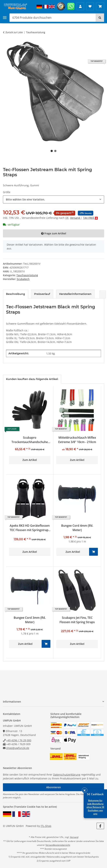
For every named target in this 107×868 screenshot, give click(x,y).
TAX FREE (89, 218)
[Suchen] (100, 18)
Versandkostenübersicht (58, 845)
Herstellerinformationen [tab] (75, 294)
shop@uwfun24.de (18, 748)
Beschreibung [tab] (16, 294)
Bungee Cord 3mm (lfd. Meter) (30, 620)
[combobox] (53, 199)
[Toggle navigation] (5, 18)
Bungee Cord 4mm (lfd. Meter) (77, 528)
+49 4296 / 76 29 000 (19, 740)
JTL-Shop (46, 826)
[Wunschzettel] (90, 6)
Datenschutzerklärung (67, 775)
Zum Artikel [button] (30, 460)
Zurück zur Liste (14, 32)
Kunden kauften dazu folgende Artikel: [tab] (32, 379)
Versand (76, 218)
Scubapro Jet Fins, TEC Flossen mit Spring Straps (77, 620)
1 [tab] (52, 151)
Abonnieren (53, 787)
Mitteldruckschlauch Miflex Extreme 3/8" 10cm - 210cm (77, 440)
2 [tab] (55, 151)
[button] (80, 6)
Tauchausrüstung (27, 275)
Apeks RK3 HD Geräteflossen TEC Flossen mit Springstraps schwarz (30, 528)
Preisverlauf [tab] (42, 294)
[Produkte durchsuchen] (53, 18)
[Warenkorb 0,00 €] (100, 6)
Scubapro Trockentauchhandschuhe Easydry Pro (30, 440)
